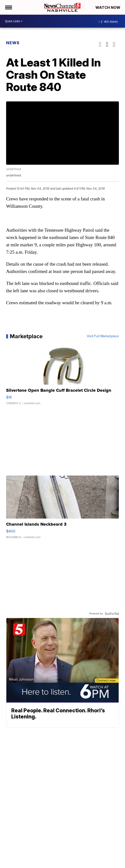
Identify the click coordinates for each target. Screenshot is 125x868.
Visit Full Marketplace (103, 336)
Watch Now (108, 7)
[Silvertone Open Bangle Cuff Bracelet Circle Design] (62, 376)
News (13, 43)
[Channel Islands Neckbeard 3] (62, 510)
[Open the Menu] (8, 7)
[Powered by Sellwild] (112, 614)
